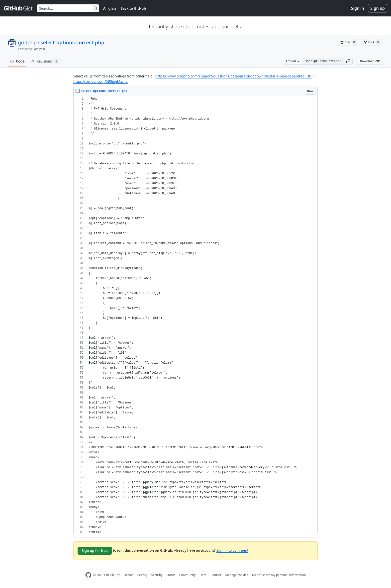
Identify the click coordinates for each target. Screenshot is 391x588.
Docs (203, 575)
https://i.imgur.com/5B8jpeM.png (100, 81)
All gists (110, 8)
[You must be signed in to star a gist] (348, 42)
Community (188, 575)
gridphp (27, 42)
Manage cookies (237, 575)
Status (171, 575)
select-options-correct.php (72, 42)
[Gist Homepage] (18, 8)
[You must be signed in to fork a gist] (372, 42)
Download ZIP (370, 61)
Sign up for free (95, 551)
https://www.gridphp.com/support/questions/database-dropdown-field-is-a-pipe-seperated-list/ (234, 76)
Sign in (358, 8)
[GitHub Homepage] (88, 575)
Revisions (45, 61)
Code (17, 61)
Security (157, 575)
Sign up (378, 8)
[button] (348, 61)
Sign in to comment (232, 550)
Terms (129, 575)
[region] (195, 316)
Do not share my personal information (279, 575)
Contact (216, 575)
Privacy (142, 575)
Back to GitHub (133, 8)
